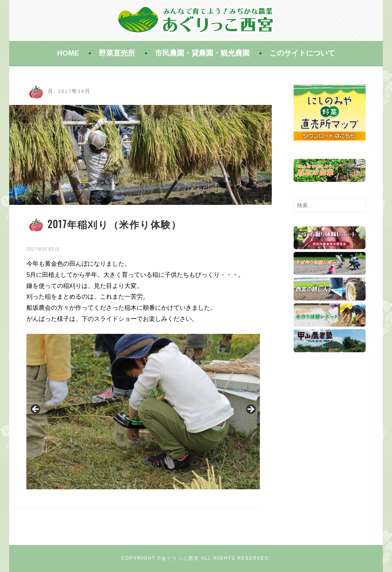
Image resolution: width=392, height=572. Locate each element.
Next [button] (250, 410)
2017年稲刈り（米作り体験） (114, 224)
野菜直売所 (117, 53)
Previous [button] (36, 410)
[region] (143, 412)
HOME (68, 53)
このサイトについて (302, 53)
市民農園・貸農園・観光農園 (202, 53)
